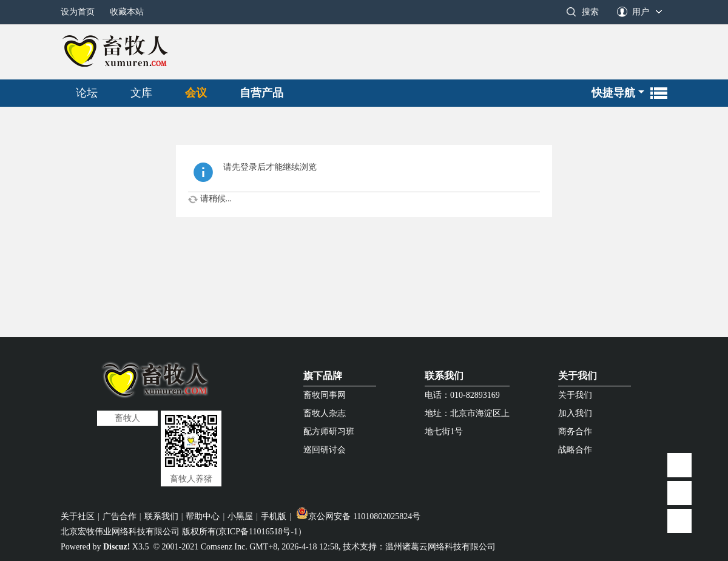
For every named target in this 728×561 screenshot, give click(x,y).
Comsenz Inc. (224, 547)
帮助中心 (203, 516)
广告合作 (120, 516)
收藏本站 (127, 12)
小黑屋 (240, 516)
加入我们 (575, 413)
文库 (141, 93)
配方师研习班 (329, 432)
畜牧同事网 (325, 395)
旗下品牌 (323, 376)
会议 (196, 93)
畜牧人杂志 (325, 413)
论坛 (87, 93)
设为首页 (78, 12)
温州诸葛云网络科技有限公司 (440, 547)
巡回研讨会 (325, 450)
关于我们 (578, 376)
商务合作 (575, 432)
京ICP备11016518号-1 (258, 532)
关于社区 (78, 516)
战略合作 (575, 450)
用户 (641, 12)
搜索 (590, 12)
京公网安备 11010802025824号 (358, 516)
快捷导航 (613, 93)
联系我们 (444, 376)
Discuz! (116, 547)
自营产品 (261, 93)
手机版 (274, 516)
